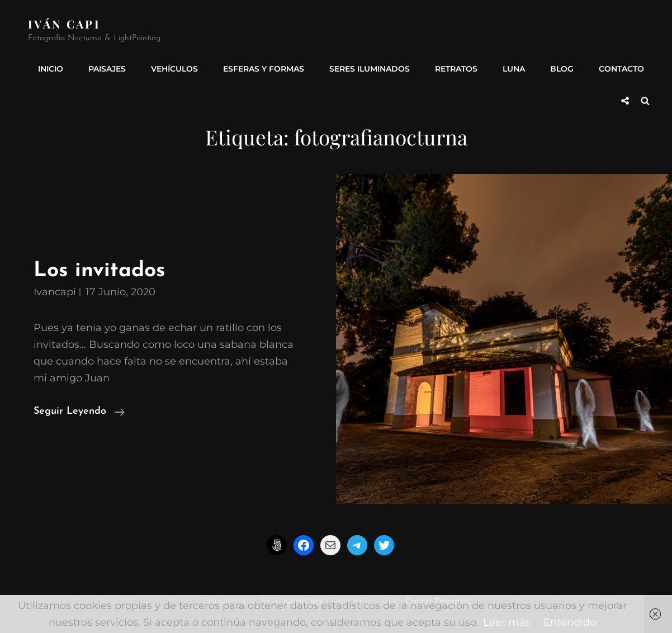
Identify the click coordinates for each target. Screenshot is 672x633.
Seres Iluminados (370, 69)
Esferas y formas (264, 69)
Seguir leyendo (79, 412)
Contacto (621, 69)
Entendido (570, 622)
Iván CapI (64, 24)
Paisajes (107, 69)
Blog (562, 69)
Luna (514, 69)
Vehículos (174, 69)
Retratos (456, 69)
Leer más (507, 622)
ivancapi (55, 292)
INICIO (51, 69)
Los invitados (100, 271)
